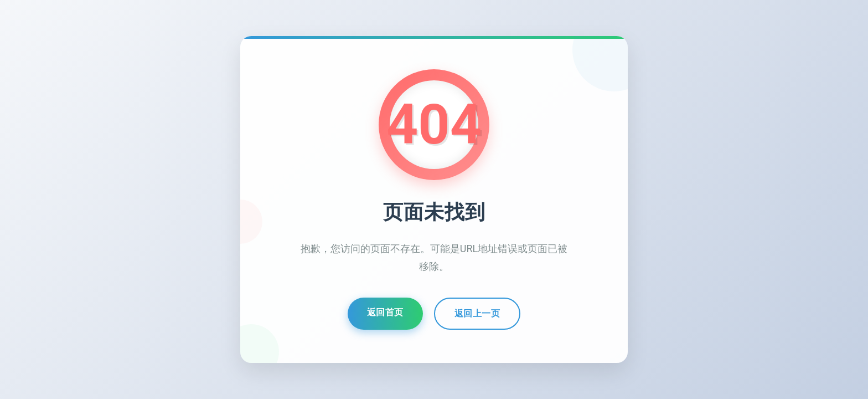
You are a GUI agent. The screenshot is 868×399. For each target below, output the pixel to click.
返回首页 (385, 313)
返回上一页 (477, 314)
